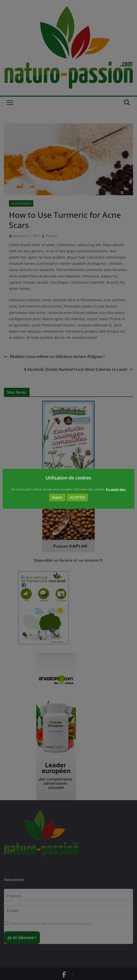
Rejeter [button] (57, 497)
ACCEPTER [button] (77, 497)
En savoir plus (116, 489)
